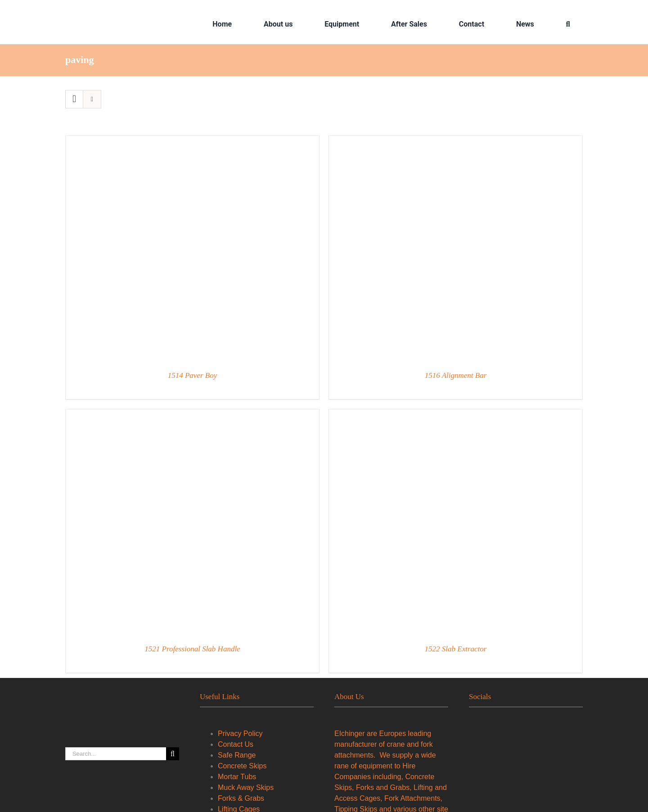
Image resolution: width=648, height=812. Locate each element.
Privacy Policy (240, 733)
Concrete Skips (242, 766)
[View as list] (92, 99)
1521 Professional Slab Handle (192, 649)
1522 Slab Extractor (456, 649)
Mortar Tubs (237, 777)
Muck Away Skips (246, 787)
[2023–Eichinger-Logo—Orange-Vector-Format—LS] (124, 14)
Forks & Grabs (241, 798)
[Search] (568, 24)
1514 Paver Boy (193, 375)
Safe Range (237, 755)
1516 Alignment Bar (456, 375)
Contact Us (236, 744)
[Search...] (116, 754)
